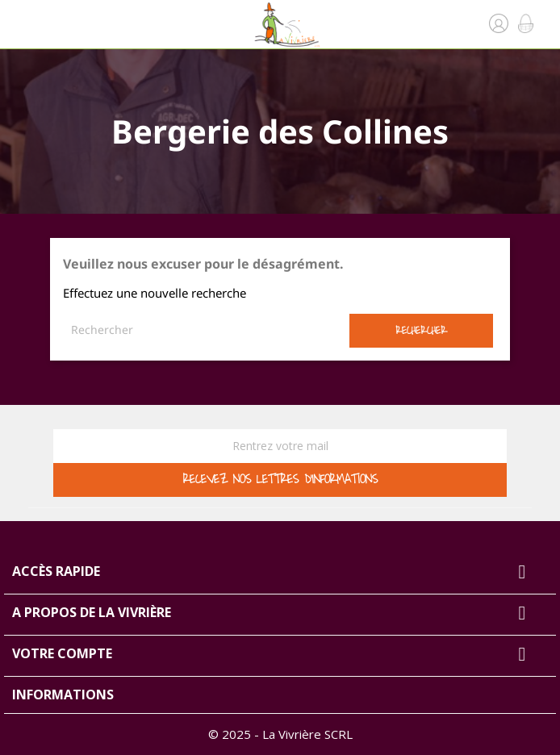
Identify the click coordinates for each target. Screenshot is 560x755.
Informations (63, 695)
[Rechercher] (206, 330)
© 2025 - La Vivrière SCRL (280, 734)
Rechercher (421, 330)
